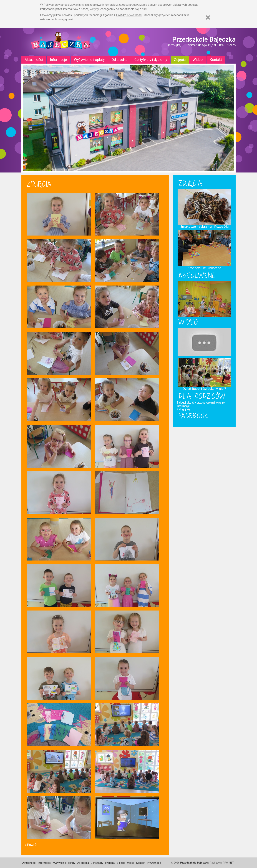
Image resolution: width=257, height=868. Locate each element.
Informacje (58, 60)
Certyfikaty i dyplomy (151, 60)
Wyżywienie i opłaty (89, 60)
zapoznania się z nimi (133, 9)
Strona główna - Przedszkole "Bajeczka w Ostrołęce (61, 42)
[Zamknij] (208, 17)
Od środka (119, 60)
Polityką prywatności (129, 15)
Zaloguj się (183, 409)
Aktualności (34, 60)
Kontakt (216, 60)
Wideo (198, 60)
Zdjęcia (180, 60)
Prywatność (154, 863)
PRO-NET (228, 863)
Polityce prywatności (57, 5)
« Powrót (31, 845)
